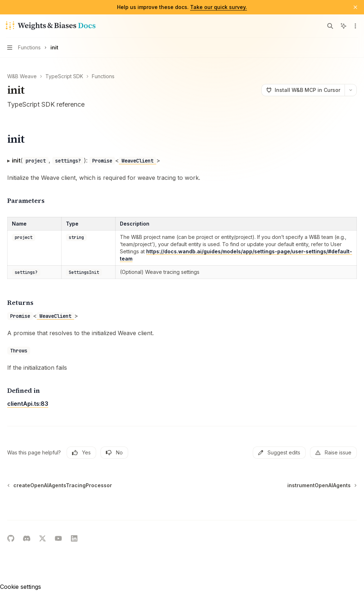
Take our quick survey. (219, 7)
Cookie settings (21, 587)
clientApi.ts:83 (28, 404)
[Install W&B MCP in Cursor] (303, 90)
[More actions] (355, 26)
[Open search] (330, 26)
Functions (103, 76)
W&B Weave (22, 76)
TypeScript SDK (64, 76)
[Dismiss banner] (355, 7)
